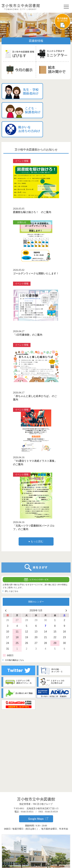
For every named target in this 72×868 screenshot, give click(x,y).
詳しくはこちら (12, 566)
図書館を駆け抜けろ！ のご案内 (32, 187)
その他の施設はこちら (14, 635)
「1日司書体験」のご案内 (28, 310)
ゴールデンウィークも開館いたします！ (36, 248)
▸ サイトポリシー (36, 863)
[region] (36, 27)
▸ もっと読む (36, 516)
